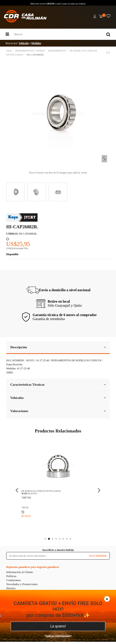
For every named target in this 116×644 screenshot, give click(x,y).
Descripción (58, 347)
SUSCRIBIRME (98, 556)
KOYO (34, 493)
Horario (11, 588)
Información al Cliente (20, 572)
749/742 (26, 497)
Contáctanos (14, 580)
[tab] (58, 348)
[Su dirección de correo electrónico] (46, 556)
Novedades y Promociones (22, 584)
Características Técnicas (58, 385)
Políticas (11, 576)
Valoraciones (58, 411)
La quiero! (58, 626)
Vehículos (58, 398)
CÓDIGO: (12, 234)
